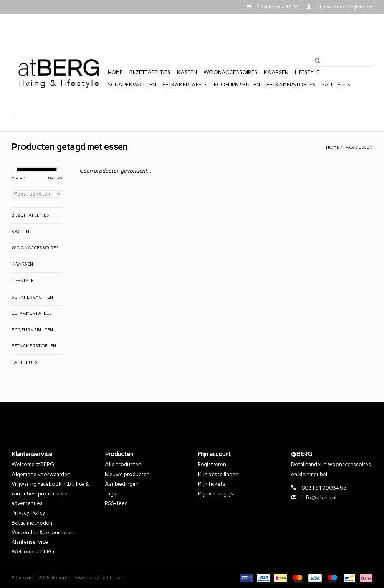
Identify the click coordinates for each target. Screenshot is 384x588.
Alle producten (123, 464)
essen (366, 147)
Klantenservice (30, 542)
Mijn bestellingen (218, 474)
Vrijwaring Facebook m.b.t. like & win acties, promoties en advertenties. (50, 494)
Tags (349, 147)
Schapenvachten (132, 85)
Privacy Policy (28, 513)
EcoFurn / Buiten (237, 85)
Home (115, 72)
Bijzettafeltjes (150, 72)
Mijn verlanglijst (217, 494)
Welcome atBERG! (34, 464)
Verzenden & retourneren (43, 532)
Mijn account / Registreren (340, 7)
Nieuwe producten (127, 474)
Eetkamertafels (185, 85)
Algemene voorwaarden (41, 474)
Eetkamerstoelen (291, 85)
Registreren (212, 464)
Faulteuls (336, 85)
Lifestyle (307, 72)
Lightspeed (112, 578)
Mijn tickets (212, 484)
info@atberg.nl (319, 497)
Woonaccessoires (230, 72)
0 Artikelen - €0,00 (273, 7)
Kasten (187, 72)
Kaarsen (276, 72)
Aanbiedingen (122, 484)
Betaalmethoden (32, 523)
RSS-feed (116, 503)
